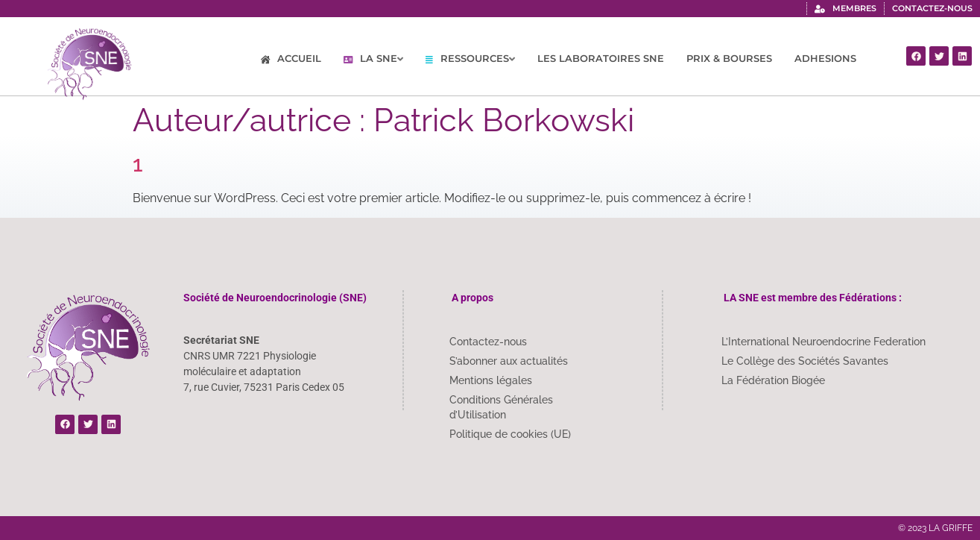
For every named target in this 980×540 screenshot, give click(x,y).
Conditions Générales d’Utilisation (501, 407)
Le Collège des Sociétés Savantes (805, 361)
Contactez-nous (488, 342)
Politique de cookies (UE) (510, 434)
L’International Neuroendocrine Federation (823, 342)
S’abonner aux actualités (509, 361)
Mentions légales (491, 380)
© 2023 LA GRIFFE (935, 528)
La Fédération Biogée (773, 380)
